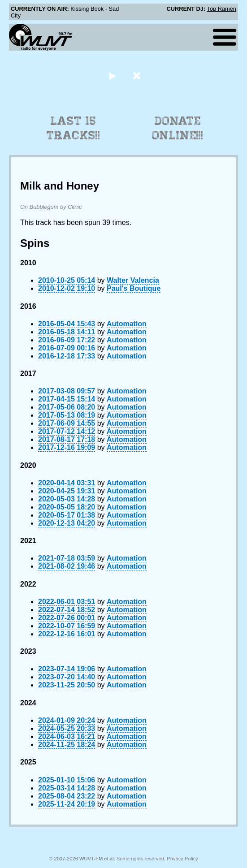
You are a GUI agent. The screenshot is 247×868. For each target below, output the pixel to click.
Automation (127, 324)
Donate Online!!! (178, 128)
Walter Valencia (133, 280)
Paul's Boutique (134, 288)
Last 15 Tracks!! (73, 128)
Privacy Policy (182, 859)
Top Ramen (222, 9)
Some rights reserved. (141, 859)
